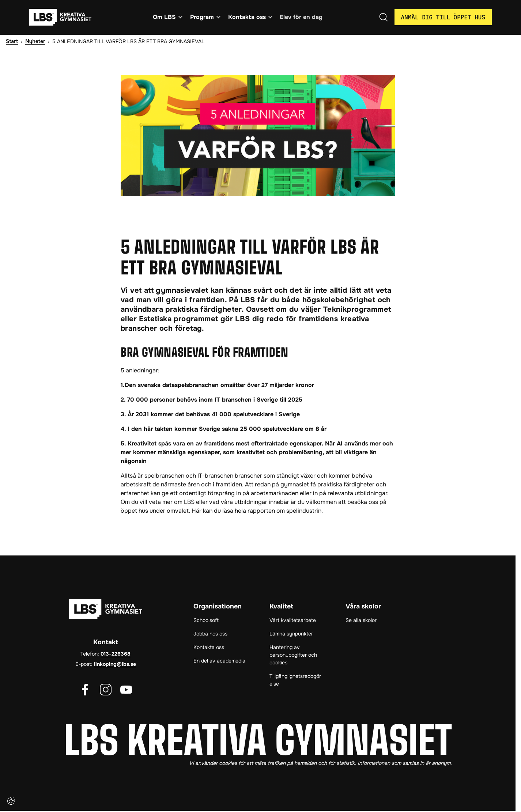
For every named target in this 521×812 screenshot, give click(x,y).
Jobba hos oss (210, 634)
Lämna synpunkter (291, 634)
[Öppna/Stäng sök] (384, 18)
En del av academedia (219, 661)
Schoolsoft (206, 621)
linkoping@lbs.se (115, 665)
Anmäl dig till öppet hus (443, 18)
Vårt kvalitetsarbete (293, 621)
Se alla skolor (361, 621)
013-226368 (116, 654)
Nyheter (35, 41)
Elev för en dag (303, 17)
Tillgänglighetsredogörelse (295, 681)
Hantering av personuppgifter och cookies (293, 656)
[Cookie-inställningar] (11, 801)
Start (12, 41)
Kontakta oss (209, 648)
